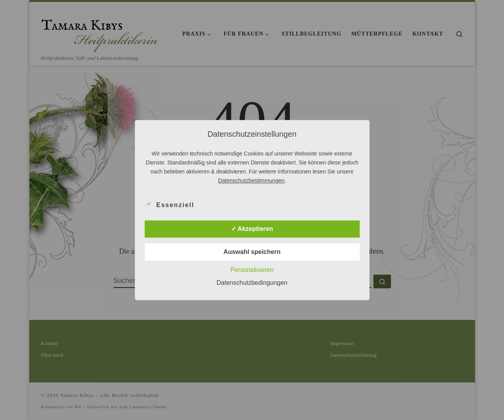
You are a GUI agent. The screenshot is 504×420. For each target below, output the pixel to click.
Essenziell (169, 204)
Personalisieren (252, 270)
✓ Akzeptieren (252, 229)
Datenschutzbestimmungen (251, 181)
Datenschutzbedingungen (252, 283)
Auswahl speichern (252, 252)
